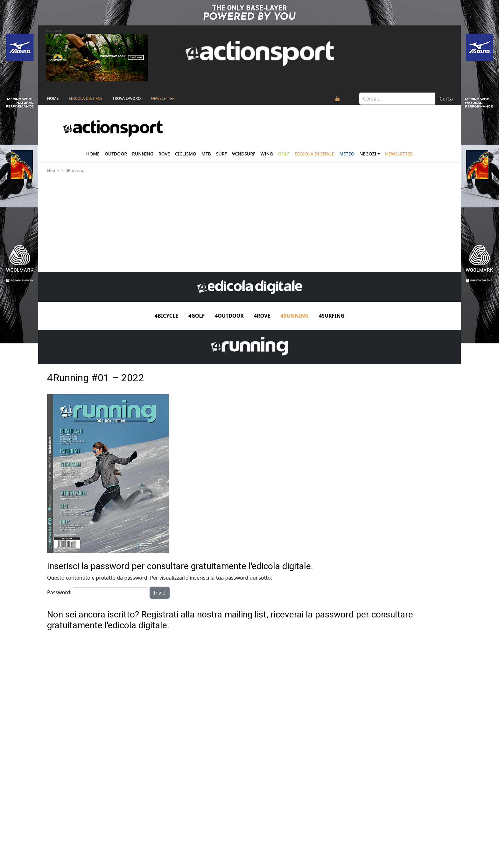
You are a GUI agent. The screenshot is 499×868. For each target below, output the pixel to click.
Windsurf (244, 154)
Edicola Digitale (85, 98)
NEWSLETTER (163, 98)
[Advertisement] (250, 224)
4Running (75, 170)
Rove (164, 154)
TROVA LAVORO (127, 98)
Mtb (206, 154)
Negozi (368, 154)
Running (143, 154)
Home (53, 98)
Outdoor (116, 154)
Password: (98, 592)
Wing (267, 154)
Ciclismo (186, 154)
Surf (221, 154)
